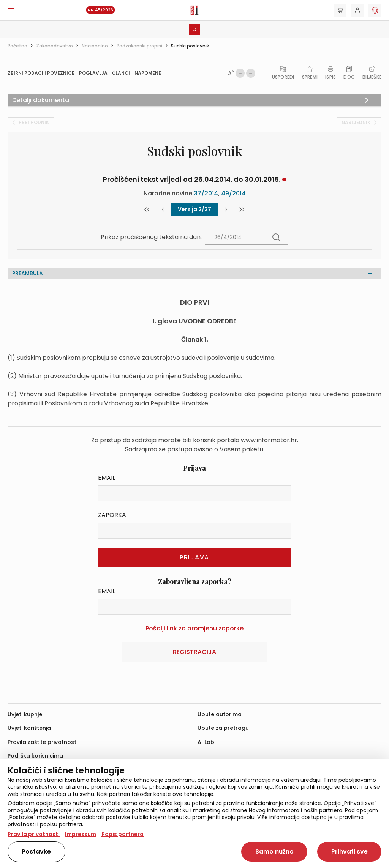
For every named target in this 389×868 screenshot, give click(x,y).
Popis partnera (123, 834)
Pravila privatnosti (34, 834)
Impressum (81, 834)
